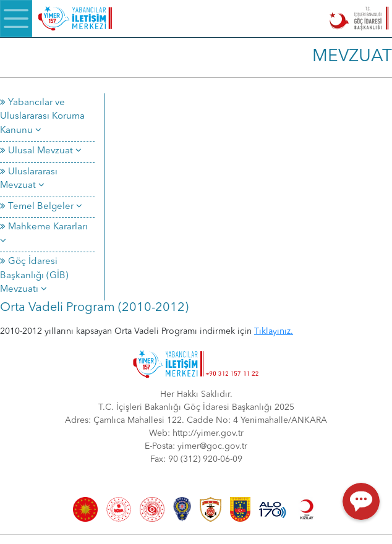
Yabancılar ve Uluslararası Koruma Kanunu (42, 117)
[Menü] (16, 19)
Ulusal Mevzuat (41, 151)
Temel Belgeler (41, 207)
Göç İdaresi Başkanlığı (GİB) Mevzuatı (34, 276)
